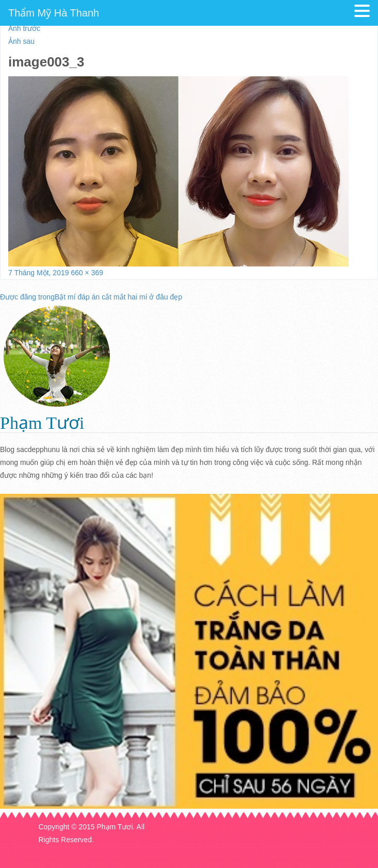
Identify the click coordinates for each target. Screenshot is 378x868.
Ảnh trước (24, 28)
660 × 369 (87, 273)
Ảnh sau (21, 41)
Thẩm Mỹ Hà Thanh (54, 13)
